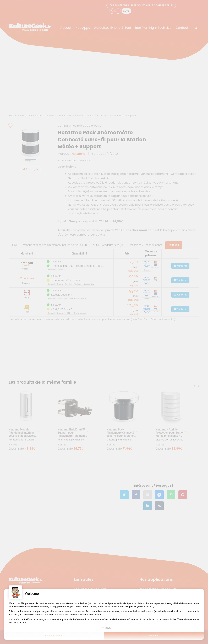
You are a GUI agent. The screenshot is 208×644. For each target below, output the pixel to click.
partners (30, 603)
